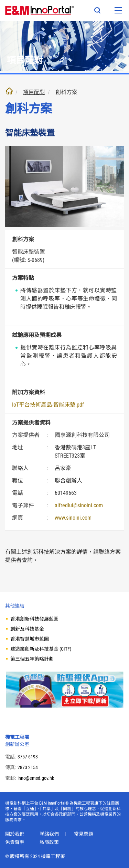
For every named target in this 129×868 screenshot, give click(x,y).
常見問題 (84, 834)
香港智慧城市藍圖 (30, 639)
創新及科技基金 (27, 629)
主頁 (9, 91)
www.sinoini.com (73, 518)
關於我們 (15, 834)
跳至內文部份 (0, 0)
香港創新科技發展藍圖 (34, 619)
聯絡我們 (49, 834)
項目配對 (34, 92)
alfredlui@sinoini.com (79, 505)
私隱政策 (49, 842)
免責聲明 (15, 842)
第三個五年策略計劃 (32, 659)
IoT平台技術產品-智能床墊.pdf (48, 405)
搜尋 (97, 10)
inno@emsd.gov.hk (36, 778)
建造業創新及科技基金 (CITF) (41, 649)
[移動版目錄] (118, 10)
